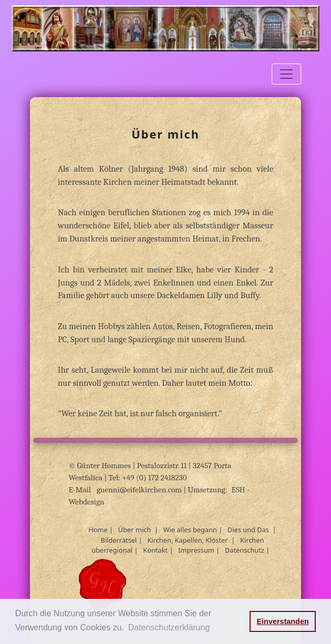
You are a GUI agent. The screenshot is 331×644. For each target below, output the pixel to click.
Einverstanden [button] (283, 621)
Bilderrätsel (119, 540)
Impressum (196, 550)
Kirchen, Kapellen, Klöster (187, 540)
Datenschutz (245, 550)
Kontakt (155, 550)
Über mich (135, 530)
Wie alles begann (190, 530)
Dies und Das (248, 530)
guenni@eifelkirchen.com (140, 490)
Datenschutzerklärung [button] (169, 627)
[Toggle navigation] (286, 74)
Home (98, 530)
